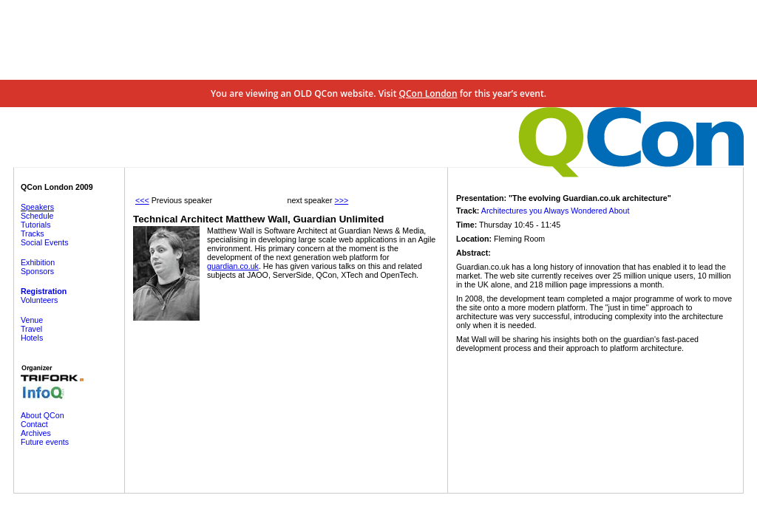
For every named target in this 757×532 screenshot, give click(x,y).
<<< (142, 200)
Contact (34, 424)
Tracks (33, 233)
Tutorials (35, 225)
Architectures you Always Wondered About (556, 211)
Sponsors (37, 271)
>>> (341, 200)
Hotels (32, 338)
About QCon (43, 415)
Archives (36, 433)
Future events (45, 442)
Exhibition (38, 262)
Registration (44, 291)
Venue (32, 320)
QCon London (428, 93)
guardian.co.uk (233, 266)
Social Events (45, 242)
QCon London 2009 (57, 187)
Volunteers (39, 300)
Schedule (37, 216)
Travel (31, 329)
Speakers (37, 207)
